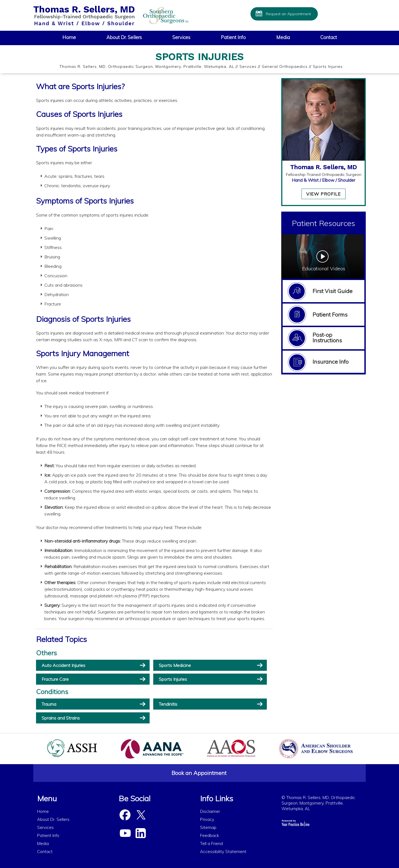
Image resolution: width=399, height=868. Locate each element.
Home (69, 37)
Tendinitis (168, 704)
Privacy (207, 819)
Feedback (209, 835)
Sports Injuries (173, 679)
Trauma (49, 704)
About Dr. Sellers (124, 37)
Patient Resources (323, 223)
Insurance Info (331, 362)
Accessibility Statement (223, 852)
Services (181, 37)
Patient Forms (330, 314)
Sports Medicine (175, 665)
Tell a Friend (211, 843)
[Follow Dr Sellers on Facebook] (125, 815)
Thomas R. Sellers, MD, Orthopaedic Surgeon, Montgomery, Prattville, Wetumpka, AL (147, 66)
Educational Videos (324, 269)
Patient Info (233, 37)
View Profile (323, 194)
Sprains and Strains (61, 718)
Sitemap (208, 827)
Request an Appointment (288, 14)
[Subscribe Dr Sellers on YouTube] (125, 833)
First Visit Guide (332, 291)
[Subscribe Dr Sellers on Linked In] (140, 833)
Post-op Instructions (327, 337)
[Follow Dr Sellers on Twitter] (140, 815)
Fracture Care (55, 679)
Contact (329, 37)
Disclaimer (210, 811)
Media (283, 37)
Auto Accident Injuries (63, 665)
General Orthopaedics (285, 66)
